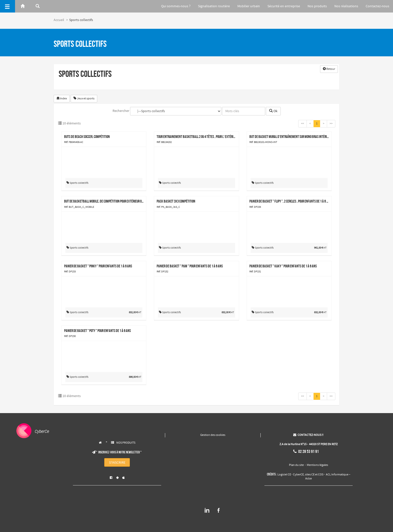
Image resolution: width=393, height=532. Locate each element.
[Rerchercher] (38, 6)
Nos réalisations (345, 6)
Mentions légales (317, 465)
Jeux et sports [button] (84, 99)
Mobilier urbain (245, 6)
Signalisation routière (209, 6)
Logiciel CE (284, 475)
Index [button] (62, 99)
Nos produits (315, 6)
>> (331, 124)
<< (303, 124)
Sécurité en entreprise (281, 6)
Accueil (59, 20)
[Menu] (8, 6)
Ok (273, 111)
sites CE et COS (314, 475)
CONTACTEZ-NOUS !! (308, 435)
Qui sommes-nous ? (170, 6)
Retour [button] (329, 69)
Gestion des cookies (213, 435)
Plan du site (296, 465)
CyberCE (298, 475)
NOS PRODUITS (126, 443)
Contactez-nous (377, 6)
